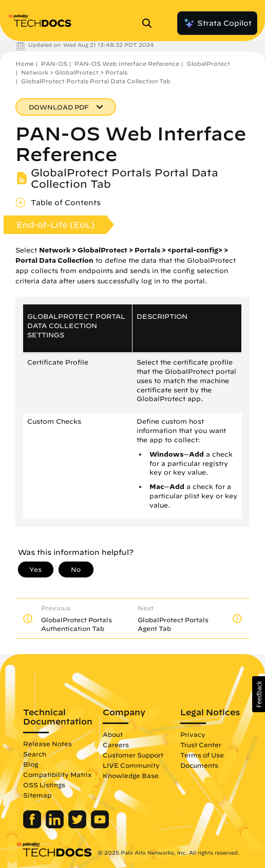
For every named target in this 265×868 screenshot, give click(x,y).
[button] (259, 694)
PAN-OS (54, 64)
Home (25, 64)
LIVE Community (131, 765)
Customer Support (133, 755)
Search (35, 754)
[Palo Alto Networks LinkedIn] (56, 826)
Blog (31, 764)
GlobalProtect (208, 64)
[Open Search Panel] (150, 23)
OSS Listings (44, 785)
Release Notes (48, 744)
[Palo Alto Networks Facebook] (33, 826)
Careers (116, 745)
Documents (199, 765)
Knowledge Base (131, 775)
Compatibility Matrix (57, 774)
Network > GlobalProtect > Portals (74, 72)
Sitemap (37, 795)
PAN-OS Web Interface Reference (127, 64)
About (113, 734)
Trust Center (201, 745)
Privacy (193, 734)
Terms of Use (202, 755)
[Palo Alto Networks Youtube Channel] (100, 826)
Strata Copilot (217, 23)
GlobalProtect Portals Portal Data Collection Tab (96, 81)
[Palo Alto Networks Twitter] (78, 826)
